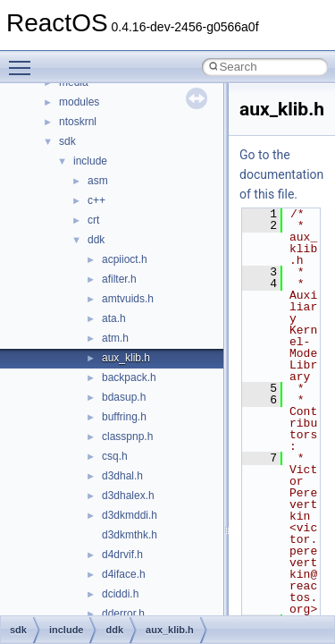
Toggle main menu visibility (24, 60)
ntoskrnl (78, 122)
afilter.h (119, 279)
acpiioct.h (125, 259)
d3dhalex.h (128, 496)
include (90, 161)
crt (93, 220)
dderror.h (123, 614)
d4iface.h (124, 574)
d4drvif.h (122, 555)
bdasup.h (124, 397)
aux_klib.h (126, 358)
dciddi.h (120, 594)
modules (79, 102)
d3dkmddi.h (130, 515)
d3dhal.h (122, 476)
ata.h (114, 318)
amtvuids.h (128, 299)
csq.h (115, 456)
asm (98, 181)
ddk (96, 240)
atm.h (115, 338)
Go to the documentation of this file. (281, 174)
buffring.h (124, 417)
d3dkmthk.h (130, 535)
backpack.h (129, 377)
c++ (96, 200)
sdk (67, 141)
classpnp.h (127, 436)
